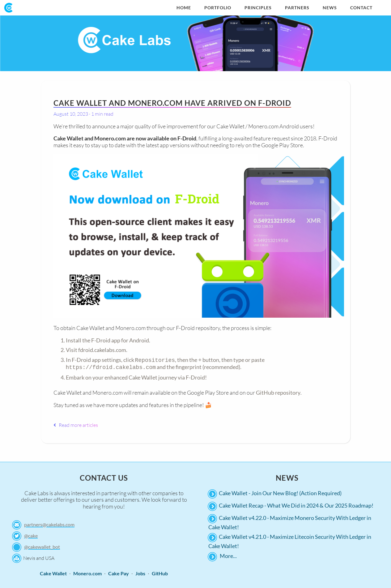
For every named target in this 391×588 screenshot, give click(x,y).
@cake (31, 534)
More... (228, 555)
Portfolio (218, 8)
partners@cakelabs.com (49, 523)
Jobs (140, 572)
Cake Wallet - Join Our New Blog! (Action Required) (280, 492)
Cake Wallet (53, 572)
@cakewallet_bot (42, 545)
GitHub (160, 572)
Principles (258, 8)
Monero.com (87, 572)
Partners (297, 8)
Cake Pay (119, 572)
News (330, 8)
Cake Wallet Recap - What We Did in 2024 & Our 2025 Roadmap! (296, 504)
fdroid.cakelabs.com (102, 350)
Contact (361, 8)
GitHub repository (278, 391)
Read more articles (76, 424)
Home (184, 8)
